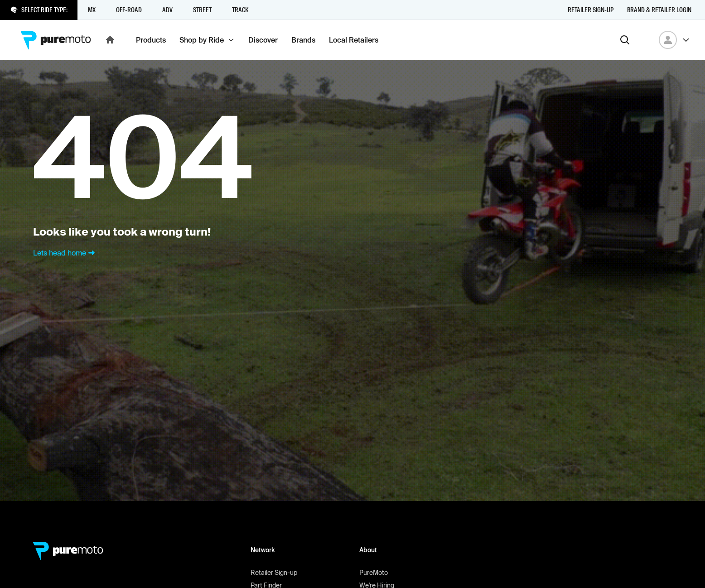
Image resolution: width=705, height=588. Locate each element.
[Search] (625, 40)
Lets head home (65, 253)
